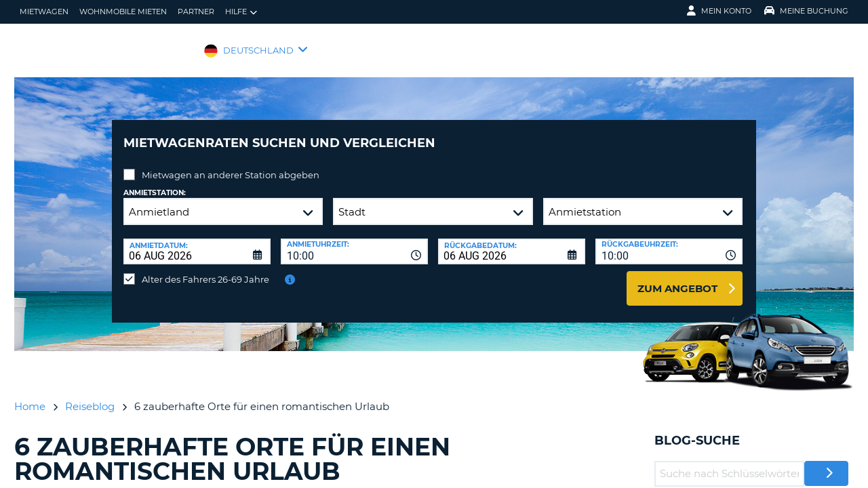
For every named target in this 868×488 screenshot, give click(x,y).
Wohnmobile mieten (123, 12)
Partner (196, 12)
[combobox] (354, 241)
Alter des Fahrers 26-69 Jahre (205, 269)
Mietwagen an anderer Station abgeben (231, 165)
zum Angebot (677, 278)
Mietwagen (44, 12)
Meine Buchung (806, 11)
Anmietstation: (155, 183)
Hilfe (241, 12)
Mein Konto (719, 11)
